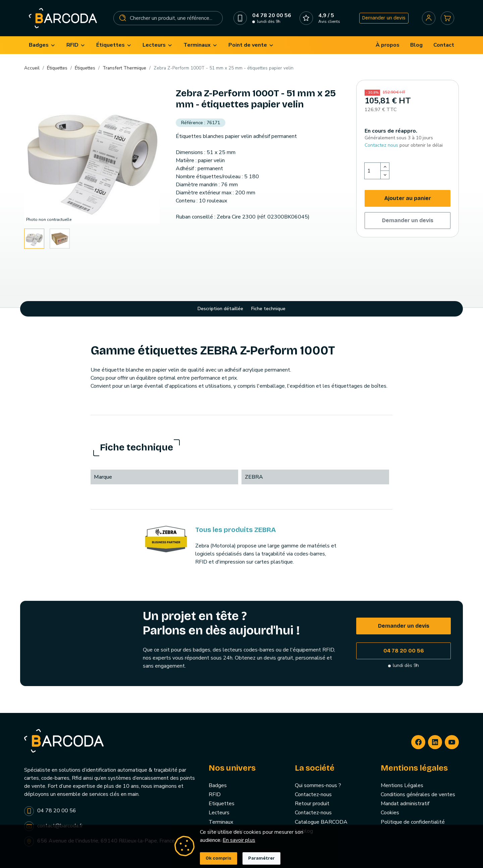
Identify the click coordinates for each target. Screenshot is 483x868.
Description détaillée (220, 309)
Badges (218, 785)
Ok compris (219, 858)
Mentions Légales (402, 785)
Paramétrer (261, 858)
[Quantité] (373, 171)
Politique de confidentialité (413, 822)
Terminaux (221, 822)
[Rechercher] (168, 18)
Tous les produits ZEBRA (235, 530)
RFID (215, 794)
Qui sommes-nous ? (318, 785)
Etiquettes (222, 804)
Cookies (390, 813)
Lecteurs (219, 813)
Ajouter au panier (408, 198)
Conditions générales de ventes (418, 794)
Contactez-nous (313, 794)
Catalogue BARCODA (321, 822)
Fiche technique (268, 309)
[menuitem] (42, 45)
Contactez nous (381, 145)
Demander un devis (384, 18)
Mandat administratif (405, 804)
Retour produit (312, 804)
